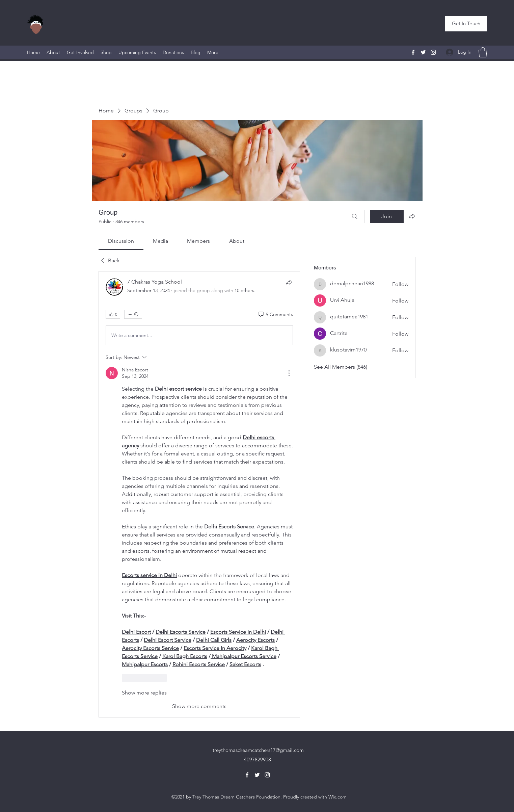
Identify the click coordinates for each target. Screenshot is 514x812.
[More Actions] (289, 373)
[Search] (355, 216)
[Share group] (412, 216)
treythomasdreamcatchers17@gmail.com (258, 750)
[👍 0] (113, 314)
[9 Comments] (275, 315)
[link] (121, 241)
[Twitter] (423, 52)
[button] (466, 24)
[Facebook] (413, 52)
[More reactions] (133, 314)
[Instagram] (433, 52)
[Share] (289, 282)
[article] (199, 494)
